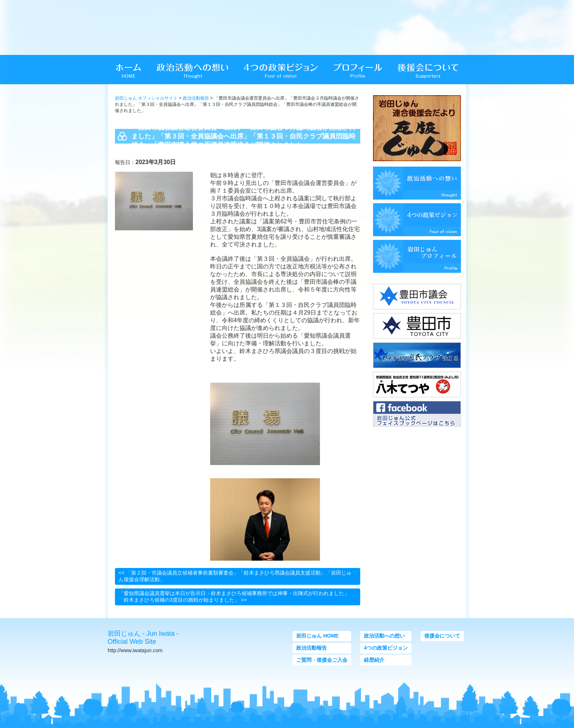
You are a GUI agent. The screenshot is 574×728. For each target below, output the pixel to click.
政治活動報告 (196, 98)
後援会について (442, 636)
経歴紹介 (374, 660)
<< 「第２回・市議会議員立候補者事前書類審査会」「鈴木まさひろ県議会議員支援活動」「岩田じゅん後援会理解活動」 (235, 576)
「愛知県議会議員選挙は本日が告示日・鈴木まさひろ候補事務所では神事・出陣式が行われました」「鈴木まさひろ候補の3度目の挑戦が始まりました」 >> (234, 597)
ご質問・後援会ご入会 (322, 660)
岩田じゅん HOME (317, 636)
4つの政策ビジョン (386, 648)
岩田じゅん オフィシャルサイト (146, 98)
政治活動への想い (384, 636)
